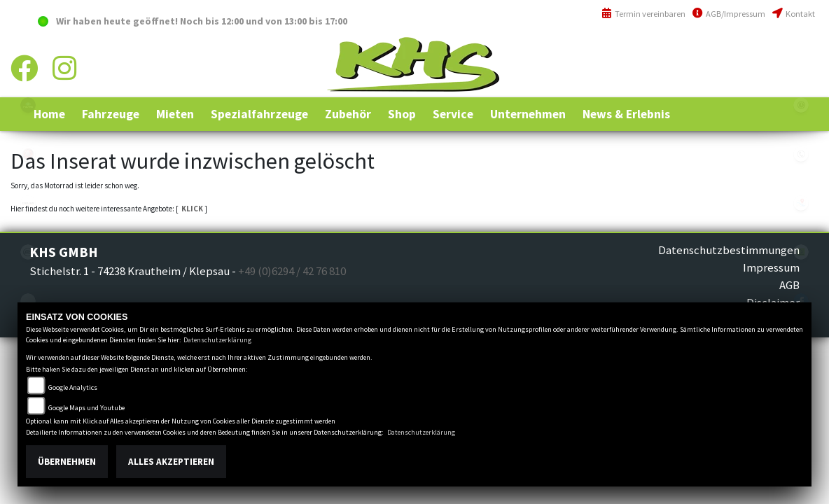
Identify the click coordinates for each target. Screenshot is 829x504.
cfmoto (28, 252)
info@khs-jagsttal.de (764, 82)
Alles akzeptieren (171, 462)
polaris (28, 105)
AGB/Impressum (729, 14)
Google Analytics (73, 387)
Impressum (771, 267)
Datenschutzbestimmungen (729, 250)
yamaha (28, 154)
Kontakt (794, 14)
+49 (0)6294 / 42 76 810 (765, 51)
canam (28, 203)
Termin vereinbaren (643, 14)
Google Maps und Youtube (86, 408)
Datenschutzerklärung (217, 340)
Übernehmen (67, 462)
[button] (111, 114)
